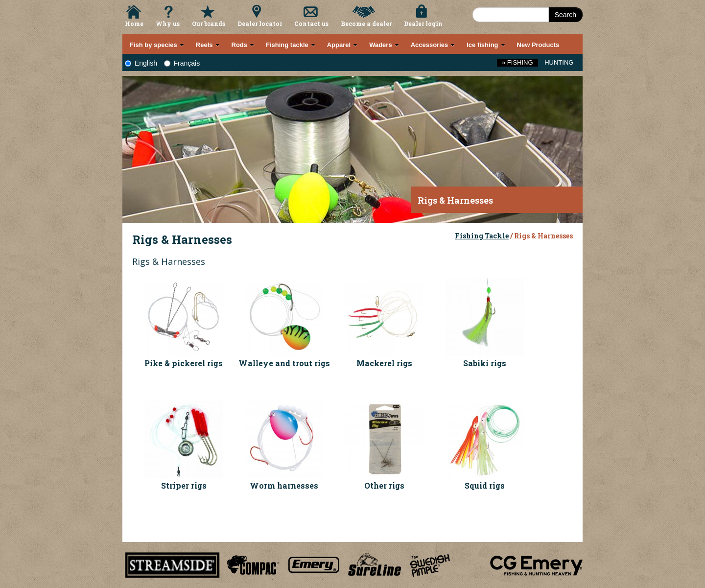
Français (182, 63)
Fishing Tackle (482, 236)
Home (134, 24)
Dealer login (423, 24)
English (141, 63)
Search (565, 15)
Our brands (209, 24)
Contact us (311, 24)
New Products (538, 45)
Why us (168, 24)
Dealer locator (260, 24)
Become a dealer (366, 24)
